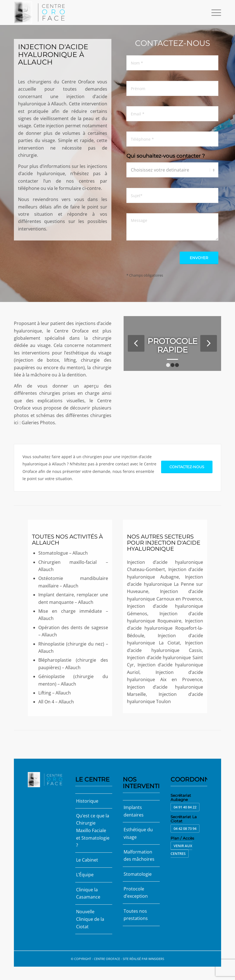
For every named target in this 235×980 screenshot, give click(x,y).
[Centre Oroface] (41, 13)
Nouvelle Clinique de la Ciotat (90, 919)
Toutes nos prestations (136, 914)
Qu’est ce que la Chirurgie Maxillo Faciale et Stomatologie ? (93, 830)
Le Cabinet (87, 860)
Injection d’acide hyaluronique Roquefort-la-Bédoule (165, 628)
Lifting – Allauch (55, 693)
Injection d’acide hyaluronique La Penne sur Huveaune (165, 584)
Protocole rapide (172, 345)
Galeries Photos (38, 423)
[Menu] (213, 13)
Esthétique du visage (138, 833)
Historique (87, 801)
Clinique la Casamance (88, 893)
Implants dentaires (134, 811)
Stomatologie (138, 874)
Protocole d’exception (136, 892)
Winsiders (156, 958)
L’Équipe (85, 874)
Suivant (209, 343)
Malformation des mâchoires (139, 855)
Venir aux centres (181, 849)
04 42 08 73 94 (185, 828)
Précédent (136, 343)
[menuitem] (213, 13)
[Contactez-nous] (187, 468)
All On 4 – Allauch (56, 702)
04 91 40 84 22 (185, 807)
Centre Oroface (107, 958)
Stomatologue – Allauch (63, 553)
